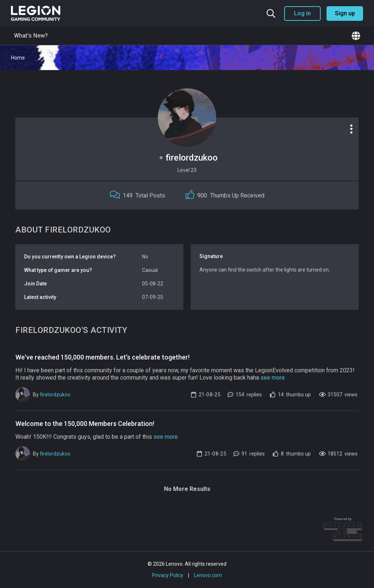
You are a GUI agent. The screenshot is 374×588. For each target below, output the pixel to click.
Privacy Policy (168, 575)
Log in (302, 13)
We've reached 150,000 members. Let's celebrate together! (102, 357)
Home (18, 58)
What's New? (31, 36)
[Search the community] (271, 14)
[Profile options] (351, 129)
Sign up (345, 13)
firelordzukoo (55, 395)
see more (273, 378)
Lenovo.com (208, 575)
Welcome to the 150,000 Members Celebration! (85, 424)
